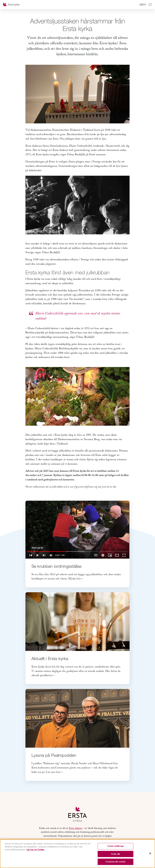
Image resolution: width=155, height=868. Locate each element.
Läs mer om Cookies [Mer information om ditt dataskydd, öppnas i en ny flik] (35, 850)
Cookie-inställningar (116, 846)
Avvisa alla (115, 854)
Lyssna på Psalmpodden (54, 755)
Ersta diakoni (76, 829)
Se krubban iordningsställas (56, 566)
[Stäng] (150, 853)
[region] (77, 854)
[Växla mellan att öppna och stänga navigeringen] (145, 5)
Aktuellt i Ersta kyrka (50, 658)
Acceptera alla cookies (115, 862)
